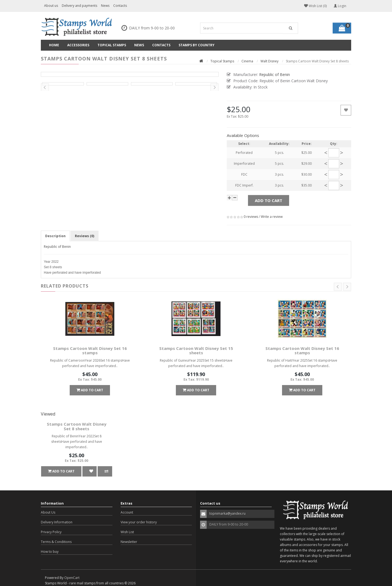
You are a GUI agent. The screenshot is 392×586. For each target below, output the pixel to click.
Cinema (247, 61)
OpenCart (72, 578)
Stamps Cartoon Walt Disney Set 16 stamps (90, 351)
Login (340, 6)
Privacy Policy (51, 532)
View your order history (139, 522)
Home (54, 45)
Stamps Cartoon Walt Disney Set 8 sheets (77, 426)
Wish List (127, 532)
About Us (48, 512)
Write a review (272, 217)
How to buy (50, 552)
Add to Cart (269, 200)
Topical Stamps (112, 45)
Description (55, 236)
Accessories (78, 45)
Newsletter (129, 542)
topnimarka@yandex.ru (227, 513)
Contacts (120, 6)
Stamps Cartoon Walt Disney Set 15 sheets (196, 351)
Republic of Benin (57, 247)
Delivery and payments (79, 6)
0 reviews (251, 217)
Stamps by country (197, 45)
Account (127, 512)
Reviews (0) (85, 236)
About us (51, 6)
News (105, 6)
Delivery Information (57, 522)
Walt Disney (269, 61)
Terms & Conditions (56, 542)
